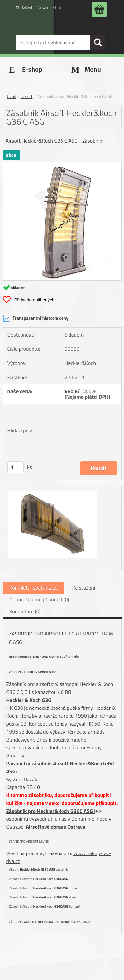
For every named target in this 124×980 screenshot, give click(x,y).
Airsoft (27, 96)
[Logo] (49, 27)
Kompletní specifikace (33, 588)
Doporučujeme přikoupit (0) (39, 599)
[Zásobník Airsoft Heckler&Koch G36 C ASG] (62, 165)
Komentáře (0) (25, 611)
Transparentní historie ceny (36, 318)
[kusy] (16, 467)
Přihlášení (24, 7)
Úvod (12, 96)
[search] (98, 42)
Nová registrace (51, 7)
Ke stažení (83, 588)
